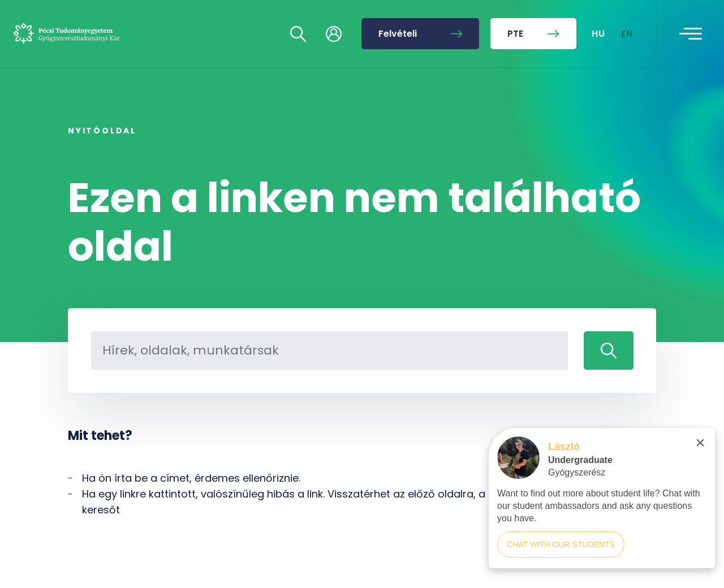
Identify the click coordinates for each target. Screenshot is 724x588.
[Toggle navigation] (691, 34)
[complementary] (602, 503)
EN (627, 34)
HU (599, 34)
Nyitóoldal (102, 131)
